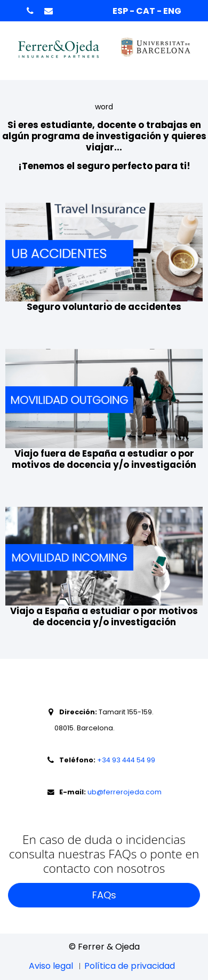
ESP (121, 11)
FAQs (104, 895)
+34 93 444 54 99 (126, 760)
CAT (146, 11)
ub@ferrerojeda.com (124, 792)
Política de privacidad (130, 966)
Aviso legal (51, 966)
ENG (172, 11)
